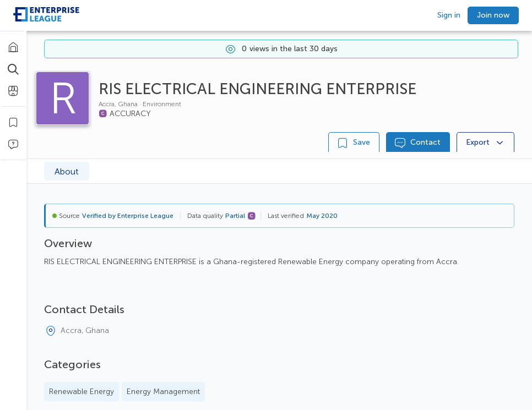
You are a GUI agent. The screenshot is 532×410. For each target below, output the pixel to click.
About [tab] (67, 171)
